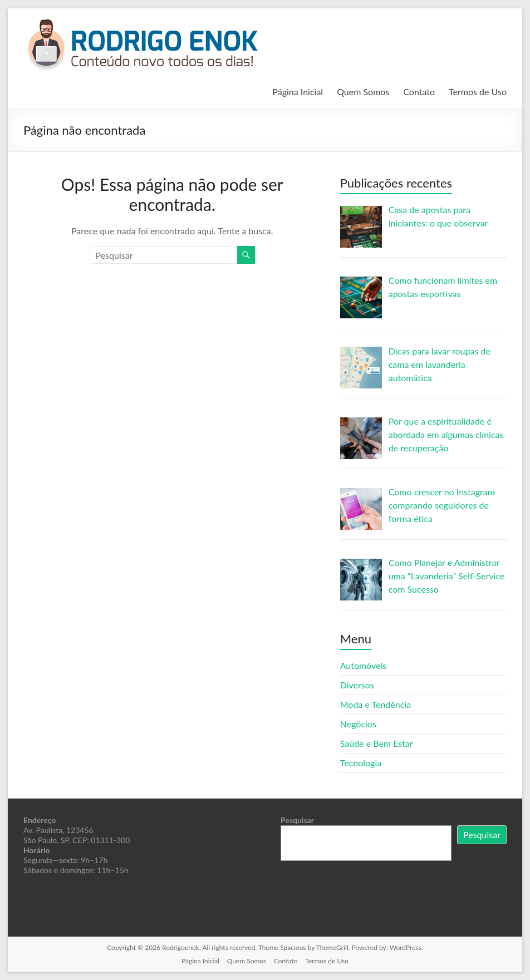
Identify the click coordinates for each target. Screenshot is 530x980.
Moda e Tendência (376, 704)
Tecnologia (361, 763)
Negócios (358, 724)
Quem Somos (363, 92)
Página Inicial (298, 92)
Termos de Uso (478, 92)
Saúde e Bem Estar (377, 743)
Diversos (357, 685)
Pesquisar (297, 820)
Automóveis (364, 665)
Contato (419, 92)
